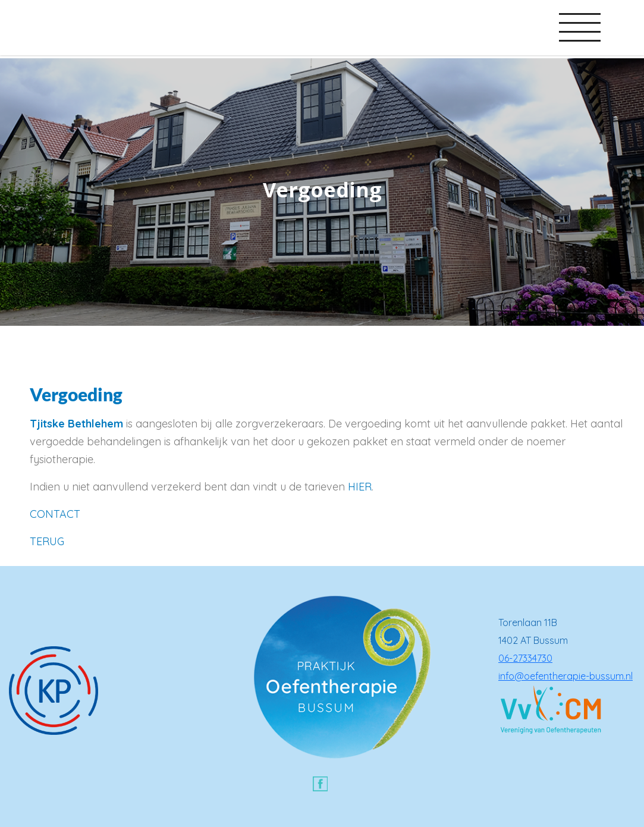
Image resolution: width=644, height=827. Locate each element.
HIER (360, 487)
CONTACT (55, 514)
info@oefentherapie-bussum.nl (566, 676)
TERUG (47, 541)
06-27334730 (525, 658)
